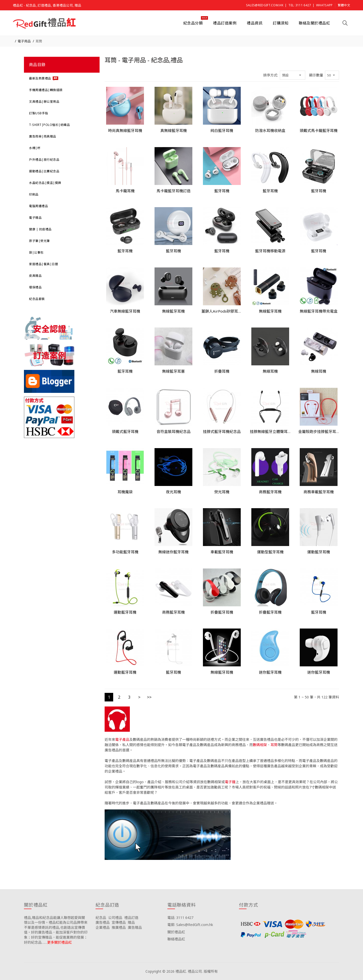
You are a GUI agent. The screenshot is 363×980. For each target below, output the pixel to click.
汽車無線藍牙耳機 (125, 311)
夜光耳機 (173, 492)
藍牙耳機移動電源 (270, 251)
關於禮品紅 (176, 932)
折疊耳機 (222, 371)
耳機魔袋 (125, 492)
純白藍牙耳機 (222, 130)
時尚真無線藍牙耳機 (125, 130)
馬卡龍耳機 (125, 191)
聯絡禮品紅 (176, 939)
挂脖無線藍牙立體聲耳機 (270, 431)
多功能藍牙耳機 (125, 552)
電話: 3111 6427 (180, 918)
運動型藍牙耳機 (270, 552)
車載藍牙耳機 (222, 552)
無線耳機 (270, 371)
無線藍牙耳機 (173, 311)
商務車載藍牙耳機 (319, 492)
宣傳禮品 (119, 922)
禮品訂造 (131, 918)
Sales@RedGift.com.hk (265, 5)
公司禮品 (115, 918)
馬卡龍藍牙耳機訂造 (174, 191)
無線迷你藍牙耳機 (173, 552)
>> (149, 697)
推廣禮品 (119, 927)
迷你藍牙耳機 (270, 672)
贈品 (131, 922)
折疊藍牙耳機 (222, 612)
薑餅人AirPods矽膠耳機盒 (222, 311)
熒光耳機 (222, 492)
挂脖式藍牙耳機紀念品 (222, 431)
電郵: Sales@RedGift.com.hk (190, 925)
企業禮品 (103, 927)
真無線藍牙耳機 (174, 130)
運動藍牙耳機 (319, 552)
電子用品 (24, 41)
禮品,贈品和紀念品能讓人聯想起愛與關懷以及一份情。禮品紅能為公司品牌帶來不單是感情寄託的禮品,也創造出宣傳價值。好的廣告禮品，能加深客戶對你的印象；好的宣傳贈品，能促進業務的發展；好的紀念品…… (56, 930)
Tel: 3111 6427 (300, 5)
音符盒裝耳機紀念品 (174, 431)
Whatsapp (324, 5)
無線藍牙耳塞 (173, 371)
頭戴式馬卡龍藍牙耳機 (319, 130)
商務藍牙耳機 (270, 492)
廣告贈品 (135, 927)
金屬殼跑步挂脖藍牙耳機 (319, 431)
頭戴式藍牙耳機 (125, 431)
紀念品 (101, 918)
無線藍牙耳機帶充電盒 (319, 311)
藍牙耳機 (222, 191)
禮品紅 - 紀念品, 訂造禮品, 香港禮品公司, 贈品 (47, 5)
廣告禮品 (103, 922)
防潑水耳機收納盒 (270, 130)
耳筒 (39, 41)
